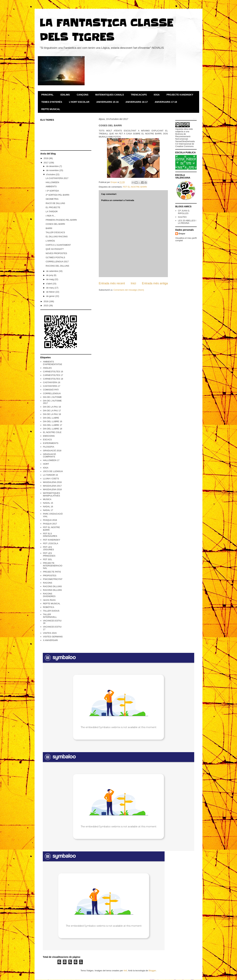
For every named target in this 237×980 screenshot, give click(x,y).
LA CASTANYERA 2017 (57, 178)
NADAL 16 (48, 507)
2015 (46, 306)
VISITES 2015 (50, 633)
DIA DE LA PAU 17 (52, 411)
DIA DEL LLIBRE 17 (53, 425)
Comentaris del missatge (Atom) (129, 290)
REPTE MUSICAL (51, 109)
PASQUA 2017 (50, 524)
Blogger (152, 971)
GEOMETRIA (52, 199)
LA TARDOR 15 (50, 475)
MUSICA (47, 499)
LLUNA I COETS (51, 479)
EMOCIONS (49, 436)
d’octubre (51, 174)
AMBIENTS (51, 186)
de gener (51, 296)
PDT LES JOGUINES (48, 548)
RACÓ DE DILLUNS (55, 203)
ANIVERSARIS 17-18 (166, 102)
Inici (133, 283)
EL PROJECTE (53, 207)
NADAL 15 (48, 503)
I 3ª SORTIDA (52, 191)
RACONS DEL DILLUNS (57, 266)
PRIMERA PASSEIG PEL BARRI (61, 220)
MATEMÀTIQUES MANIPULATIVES (51, 494)
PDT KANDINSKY (52, 540)
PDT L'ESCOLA (51, 543)
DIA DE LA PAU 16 (52, 407)
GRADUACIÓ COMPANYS (49, 456)
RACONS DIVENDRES (49, 595)
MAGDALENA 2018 (52, 489)
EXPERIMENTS (51, 443)
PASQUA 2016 (50, 520)
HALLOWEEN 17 (51, 460)
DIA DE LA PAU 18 (52, 414)
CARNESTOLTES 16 (53, 372)
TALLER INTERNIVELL (50, 616)
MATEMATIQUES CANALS (110, 95)
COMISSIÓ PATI (51, 390)
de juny (50, 275)
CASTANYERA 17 (52, 386)
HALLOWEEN (52, 182)
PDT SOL (47, 559)
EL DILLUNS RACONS (57, 237)
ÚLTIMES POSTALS (55, 257)
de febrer (51, 292)
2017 (46, 163)
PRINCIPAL (47, 95)
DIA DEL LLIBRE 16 (53, 421)
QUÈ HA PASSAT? (55, 249)
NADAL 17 (48, 510)
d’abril (49, 284)
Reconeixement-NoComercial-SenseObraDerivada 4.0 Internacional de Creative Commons (185, 141)
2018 (46, 158)
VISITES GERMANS (53, 637)
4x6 (125, 971)
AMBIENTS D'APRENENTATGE (53, 363)
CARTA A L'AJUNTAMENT (58, 245)
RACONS (48, 583)
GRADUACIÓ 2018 (52, 451)
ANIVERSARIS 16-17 (137, 102)
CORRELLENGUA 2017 (57, 262)
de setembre (53, 271)
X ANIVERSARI (50, 640)
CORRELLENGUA (52, 393)
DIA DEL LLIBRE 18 (53, 429)
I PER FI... (51, 216)
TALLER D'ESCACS (55, 232)
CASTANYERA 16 (52, 382)
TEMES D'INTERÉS (52, 102)
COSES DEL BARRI (55, 224)
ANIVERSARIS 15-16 (107, 102)
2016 (46, 301)
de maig (50, 279)
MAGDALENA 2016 (52, 482)
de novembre (53, 170)
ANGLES (47, 368)
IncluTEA (182, 217)
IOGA (157, 95)
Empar (182, 234)
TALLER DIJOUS (51, 611)
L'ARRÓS (50, 241)
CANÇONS (83, 95)
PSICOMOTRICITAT (53, 579)
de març (50, 288)
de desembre (53, 166)
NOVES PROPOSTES (56, 253)
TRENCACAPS (139, 95)
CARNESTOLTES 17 (53, 375)
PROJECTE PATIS (52, 572)
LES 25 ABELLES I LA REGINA (187, 222)
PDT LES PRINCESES (49, 554)
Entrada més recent (112, 283)
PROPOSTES (50, 576)
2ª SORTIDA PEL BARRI (57, 195)
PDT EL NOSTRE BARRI (135, 187)
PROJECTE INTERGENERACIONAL (53, 566)
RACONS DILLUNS (52, 586)
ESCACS (47, 440)
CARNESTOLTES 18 (53, 379)
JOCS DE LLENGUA (53, 471)
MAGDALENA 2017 (52, 486)
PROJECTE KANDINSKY (180, 95)
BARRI (49, 228)
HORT (46, 464)
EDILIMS (65, 95)
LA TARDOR (52, 211)
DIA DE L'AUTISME (52, 397)
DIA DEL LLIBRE (51, 418)
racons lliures (49, 600)
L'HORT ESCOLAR (79, 102)
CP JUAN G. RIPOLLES (184, 212)
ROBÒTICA (49, 607)
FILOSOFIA (49, 447)
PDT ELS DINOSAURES (50, 535)
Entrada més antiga (155, 283)
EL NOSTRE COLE (52, 432)
